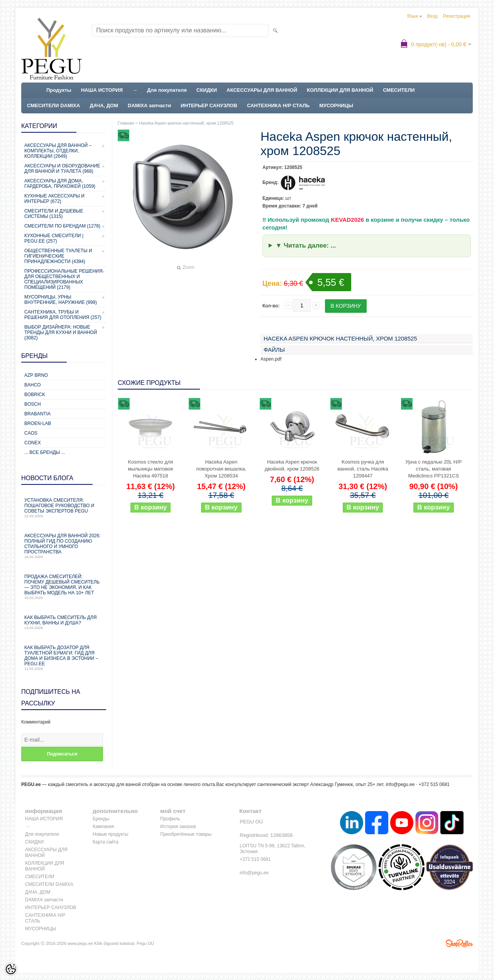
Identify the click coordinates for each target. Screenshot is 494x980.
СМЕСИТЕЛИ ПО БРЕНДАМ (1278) (62, 226)
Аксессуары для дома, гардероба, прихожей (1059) (60, 184)
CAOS (31, 433)
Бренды (101, 819)
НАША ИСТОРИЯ (102, 90)
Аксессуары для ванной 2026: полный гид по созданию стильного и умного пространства (64, 546)
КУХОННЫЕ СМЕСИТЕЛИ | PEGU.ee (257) (54, 238)
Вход (432, 16)
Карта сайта (106, 842)
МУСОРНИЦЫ (336, 105)
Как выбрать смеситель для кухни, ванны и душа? (64, 622)
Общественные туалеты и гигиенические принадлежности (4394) (58, 256)
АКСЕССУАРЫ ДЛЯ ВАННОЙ (262, 90)
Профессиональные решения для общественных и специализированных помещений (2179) (63, 279)
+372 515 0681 (255, 859)
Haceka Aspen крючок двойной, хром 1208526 (292, 465)
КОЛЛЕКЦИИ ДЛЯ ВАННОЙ (340, 90)
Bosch (33, 404)
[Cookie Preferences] (11, 969)
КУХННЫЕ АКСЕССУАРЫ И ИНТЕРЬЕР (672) (54, 199)
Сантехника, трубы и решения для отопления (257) (63, 315)
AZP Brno (36, 375)
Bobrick (35, 395)
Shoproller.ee (459, 943)
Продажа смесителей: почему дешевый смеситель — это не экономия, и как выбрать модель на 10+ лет (64, 587)
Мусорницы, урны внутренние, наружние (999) (61, 300)
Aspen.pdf (271, 359)
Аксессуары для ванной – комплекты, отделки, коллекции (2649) (58, 151)
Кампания (103, 827)
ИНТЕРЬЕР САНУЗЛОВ (209, 105)
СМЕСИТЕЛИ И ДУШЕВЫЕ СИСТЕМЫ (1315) (54, 214)
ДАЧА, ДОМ (104, 105)
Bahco (33, 385)
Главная (126, 123)
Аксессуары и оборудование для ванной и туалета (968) (62, 169)
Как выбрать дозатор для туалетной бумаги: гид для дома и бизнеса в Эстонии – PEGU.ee (64, 658)
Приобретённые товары (186, 834)
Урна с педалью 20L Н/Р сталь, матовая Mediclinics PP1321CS (433, 469)
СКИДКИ (207, 90)
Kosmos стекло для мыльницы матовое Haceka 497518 (151, 469)
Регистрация (457, 16)
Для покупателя (167, 90)
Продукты (59, 90)
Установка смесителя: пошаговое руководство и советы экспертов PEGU (64, 508)
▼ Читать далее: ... (306, 245)
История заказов (178, 827)
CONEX (33, 443)
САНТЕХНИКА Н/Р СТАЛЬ (278, 105)
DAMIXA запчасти (149, 105)
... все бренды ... (45, 452)
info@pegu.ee (400, 784)
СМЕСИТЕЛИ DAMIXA (53, 105)
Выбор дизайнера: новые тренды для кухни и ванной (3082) (61, 332)
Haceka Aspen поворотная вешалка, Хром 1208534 (222, 469)
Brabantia (37, 414)
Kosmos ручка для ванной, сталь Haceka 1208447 (363, 469)
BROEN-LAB (38, 423)
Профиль (170, 819)
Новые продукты (110, 834)
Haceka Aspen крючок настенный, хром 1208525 (186, 123)
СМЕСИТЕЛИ (399, 90)
